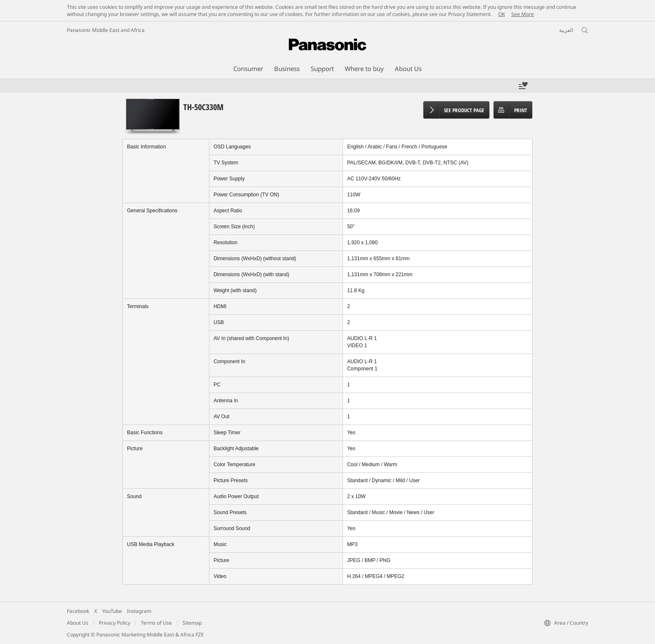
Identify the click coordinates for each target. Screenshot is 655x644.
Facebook (78, 611)
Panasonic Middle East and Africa (106, 30)
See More (523, 14)
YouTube (112, 611)
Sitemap (192, 623)
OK (502, 14)
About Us (78, 623)
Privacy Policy (115, 623)
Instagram (139, 611)
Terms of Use (156, 623)
